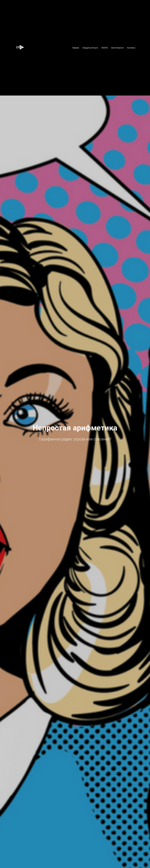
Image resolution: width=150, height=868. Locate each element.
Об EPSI (105, 48)
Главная (76, 48)
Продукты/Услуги (90, 48)
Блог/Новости (117, 48)
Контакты (131, 48)
